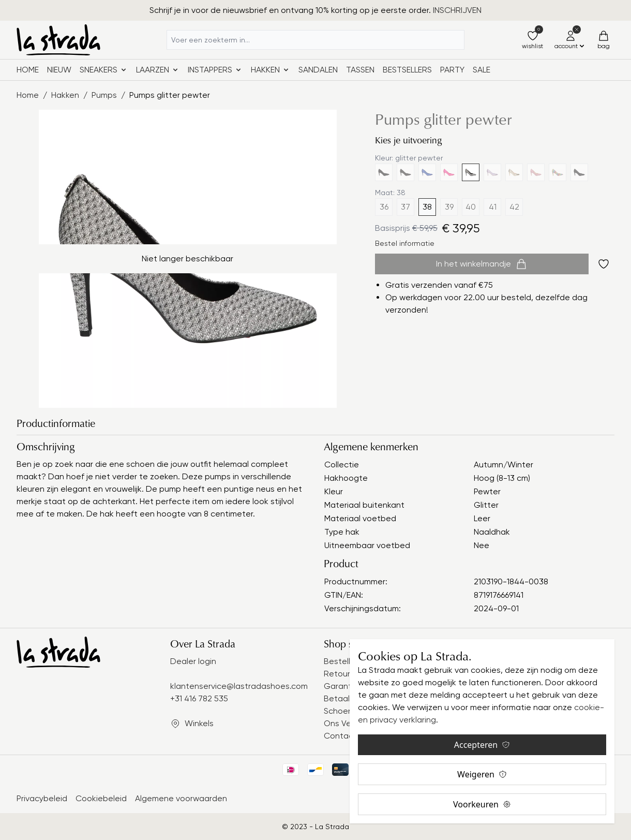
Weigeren (482, 774)
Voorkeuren (482, 804)
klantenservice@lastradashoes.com (239, 686)
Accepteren (482, 745)
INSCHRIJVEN (457, 10)
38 (427, 207)
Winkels (199, 723)
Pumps (104, 95)
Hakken (65, 95)
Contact (340, 736)
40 (471, 207)
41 (493, 207)
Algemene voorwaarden (181, 798)
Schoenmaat (349, 711)
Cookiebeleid (101, 798)
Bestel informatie (405, 243)
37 (405, 207)
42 (514, 207)
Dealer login (193, 661)
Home (28, 70)
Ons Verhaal (347, 723)
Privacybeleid (42, 798)
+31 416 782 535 (199, 698)
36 (384, 207)
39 (449, 207)
